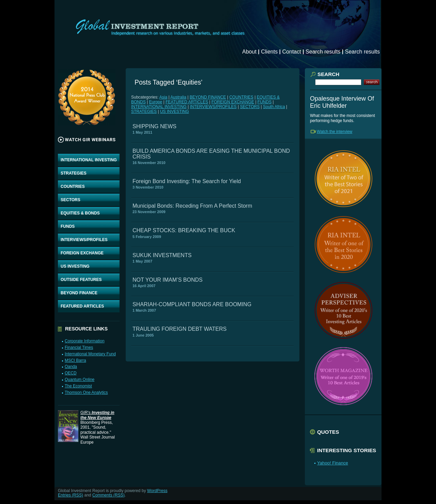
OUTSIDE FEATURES (81, 280)
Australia (178, 97)
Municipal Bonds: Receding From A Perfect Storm (192, 206)
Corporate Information (85, 341)
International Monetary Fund (90, 354)
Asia (163, 97)
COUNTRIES (73, 187)
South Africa (274, 107)
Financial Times (79, 347)
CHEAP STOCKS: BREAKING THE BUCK (184, 230)
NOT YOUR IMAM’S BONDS (168, 280)
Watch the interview (334, 132)
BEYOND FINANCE (79, 293)
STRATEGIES (74, 173)
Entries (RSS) (71, 495)
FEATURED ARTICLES (82, 306)
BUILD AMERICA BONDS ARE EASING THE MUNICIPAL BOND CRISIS (211, 154)
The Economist (78, 386)
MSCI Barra (75, 360)
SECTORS (71, 200)
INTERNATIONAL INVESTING (89, 160)
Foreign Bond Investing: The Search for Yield (187, 181)
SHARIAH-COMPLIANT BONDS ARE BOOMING (192, 304)
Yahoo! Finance (333, 463)
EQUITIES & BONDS (80, 213)
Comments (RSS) (108, 495)
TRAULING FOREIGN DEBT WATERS (180, 329)
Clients (269, 52)
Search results (323, 52)
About (249, 52)
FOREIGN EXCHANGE (82, 253)
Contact (292, 52)
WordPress (157, 491)
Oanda (71, 367)
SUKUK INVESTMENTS (162, 255)
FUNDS (68, 226)
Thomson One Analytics (86, 392)
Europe (155, 102)
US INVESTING (75, 266)
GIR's (97, 415)
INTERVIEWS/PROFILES (84, 240)
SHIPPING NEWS (154, 126)
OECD (71, 373)
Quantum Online (80, 380)
